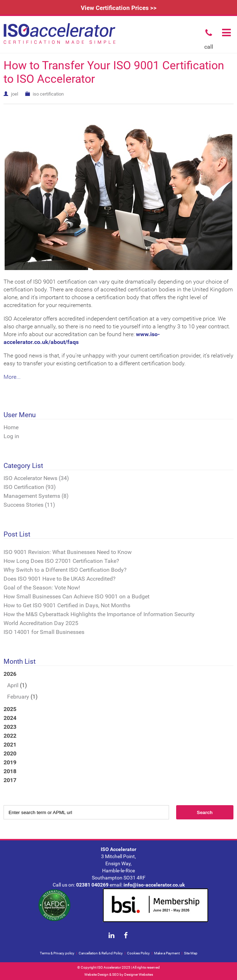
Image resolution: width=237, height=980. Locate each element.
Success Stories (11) (29, 505)
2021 (10, 745)
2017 (10, 780)
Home (11, 427)
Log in (11, 436)
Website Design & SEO (102, 974)
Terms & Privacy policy (57, 953)
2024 (10, 718)
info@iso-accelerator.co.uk (154, 885)
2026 (118, 686)
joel (15, 94)
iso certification (48, 94)
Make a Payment (167, 953)
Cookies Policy (138, 953)
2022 (10, 736)
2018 (10, 771)
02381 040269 (92, 885)
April (13, 685)
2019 (10, 762)
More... (12, 377)
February (18, 697)
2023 (10, 727)
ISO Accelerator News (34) (36, 478)
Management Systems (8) (36, 496)
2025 (10, 709)
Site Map (191, 953)
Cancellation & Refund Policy (101, 953)
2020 (10, 753)
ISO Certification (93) (30, 487)
